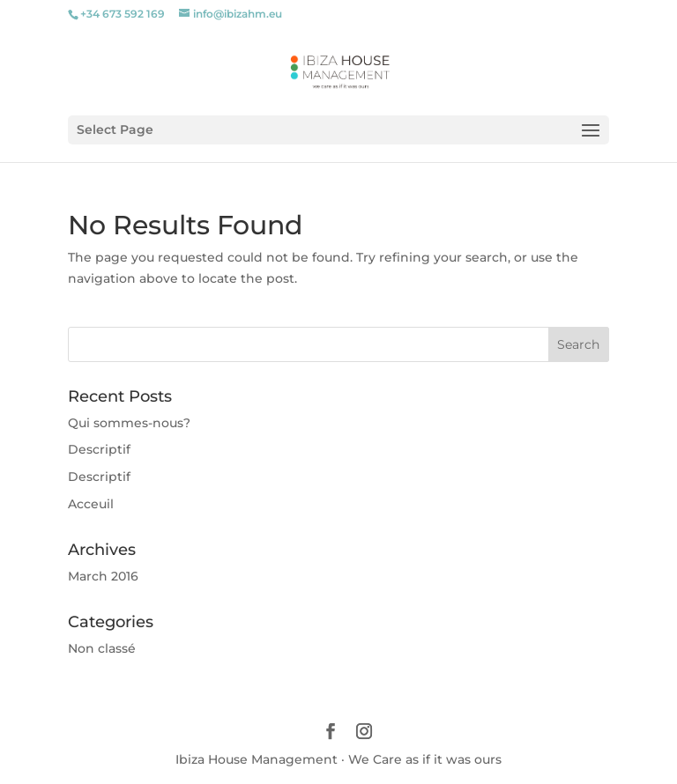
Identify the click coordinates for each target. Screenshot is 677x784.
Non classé (102, 648)
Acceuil (91, 504)
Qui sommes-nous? (129, 423)
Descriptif (99, 449)
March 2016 (103, 576)
